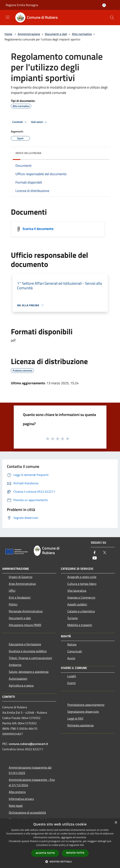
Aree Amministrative (22, 584)
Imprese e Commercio (81, 597)
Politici (13, 604)
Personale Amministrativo (26, 611)
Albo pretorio (17, 792)
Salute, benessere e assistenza (29, 672)
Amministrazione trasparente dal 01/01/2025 (30, 770)
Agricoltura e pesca (21, 685)
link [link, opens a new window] (82, 845)
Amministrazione (29, 34)
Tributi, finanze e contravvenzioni (30, 658)
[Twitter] (105, 553)
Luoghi (72, 676)
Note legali (16, 806)
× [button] (116, 823)
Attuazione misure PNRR (25, 625)
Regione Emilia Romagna (22, 5)
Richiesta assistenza (81, 725)
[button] (60, 862)
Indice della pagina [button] (28, 153)
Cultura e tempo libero (82, 584)
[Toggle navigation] (8, 17)
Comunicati (75, 651)
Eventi (72, 683)
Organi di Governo (21, 577)
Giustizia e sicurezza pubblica (28, 651)
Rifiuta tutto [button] (75, 853)
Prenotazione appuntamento (86, 705)
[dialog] (60, 843)
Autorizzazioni (18, 679)
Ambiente (15, 665)
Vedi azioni (39, 122)
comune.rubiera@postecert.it (28, 744)
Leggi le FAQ (75, 718)
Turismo (72, 618)
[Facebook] (95, 553)
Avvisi (71, 658)
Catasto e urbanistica (81, 611)
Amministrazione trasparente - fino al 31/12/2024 (32, 782)
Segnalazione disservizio (83, 712)
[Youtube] (95, 558)
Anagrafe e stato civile (82, 577)
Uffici (12, 591)
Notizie (72, 644)
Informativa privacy (21, 799)
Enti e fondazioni (20, 597)
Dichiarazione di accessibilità (27, 812)
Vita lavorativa (77, 591)
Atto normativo (82, 34)
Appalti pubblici (77, 604)
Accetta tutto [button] (45, 853)
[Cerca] (112, 18)
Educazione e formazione (25, 644)
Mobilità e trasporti (80, 625)
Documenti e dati (56, 34)
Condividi (20, 122)
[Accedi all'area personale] (104, 5)
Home (8, 34)
